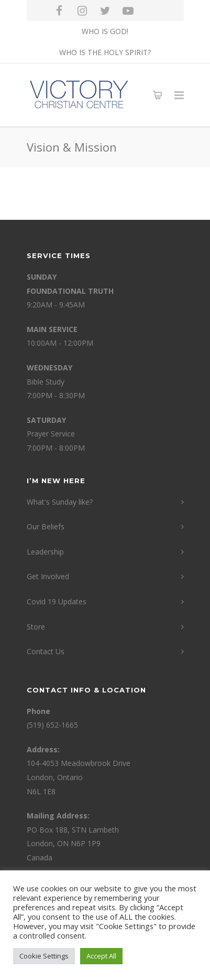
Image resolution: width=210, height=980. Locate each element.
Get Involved (48, 576)
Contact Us (46, 651)
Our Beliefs (46, 526)
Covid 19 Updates (57, 601)
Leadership (45, 552)
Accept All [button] (101, 956)
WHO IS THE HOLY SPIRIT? (105, 52)
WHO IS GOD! (105, 31)
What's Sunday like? (60, 502)
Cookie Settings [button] (44, 956)
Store (36, 627)
